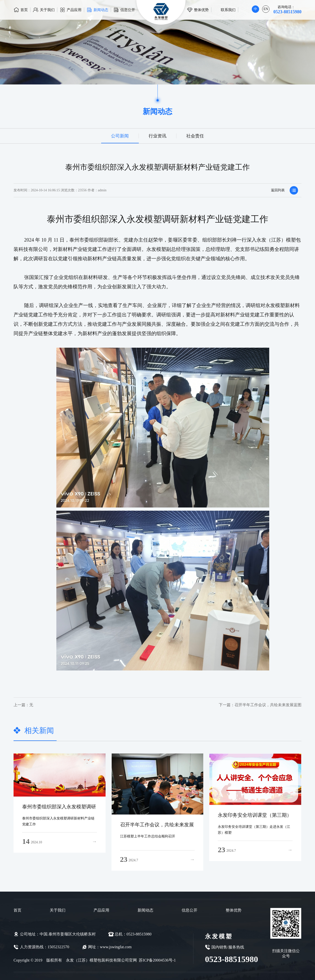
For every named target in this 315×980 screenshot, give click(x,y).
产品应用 (74, 10)
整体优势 (201, 10)
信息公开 (128, 10)
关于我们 (47, 10)
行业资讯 (157, 136)
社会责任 (195, 136)
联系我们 (228, 10)
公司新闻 (120, 136)
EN (266, 9)
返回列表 (284, 193)
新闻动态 (101, 10)
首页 (24, 10)
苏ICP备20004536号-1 (157, 960)
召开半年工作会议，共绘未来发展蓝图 (234, 705)
